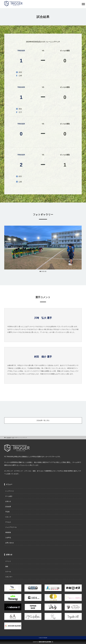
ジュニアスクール (11, 527)
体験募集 (8, 532)
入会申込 (8, 538)
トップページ (10, 491)
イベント (8, 561)
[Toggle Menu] (83, 4)
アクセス (8, 522)
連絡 (7, 566)
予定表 (7, 512)
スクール (8, 572)
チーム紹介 (9, 496)
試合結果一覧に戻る (43, 420)
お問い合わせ (10, 543)
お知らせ (8, 501)
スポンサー (9, 577)
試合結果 (8, 507)
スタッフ (8, 517)
